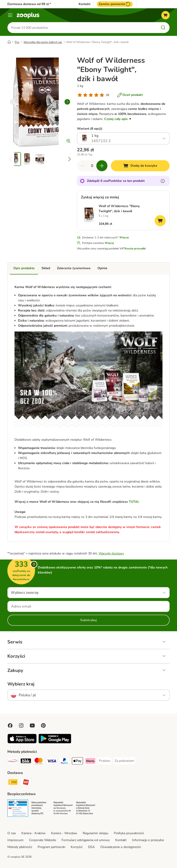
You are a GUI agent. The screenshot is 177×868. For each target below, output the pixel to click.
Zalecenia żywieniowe (74, 268)
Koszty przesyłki (135, 248)
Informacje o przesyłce (148, 840)
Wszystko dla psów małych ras (43, 42)
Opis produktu (24, 268)
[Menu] (10, 15)
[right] (67, 102)
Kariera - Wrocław (64, 833)
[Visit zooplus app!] (22, 742)
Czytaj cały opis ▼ (118, 119)
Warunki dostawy (111, 553)
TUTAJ (134, 502)
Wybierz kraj (21, 684)
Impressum (15, 840)
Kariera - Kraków (34, 833)
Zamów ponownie (115, 4)
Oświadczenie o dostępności (121, 847)
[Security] (18, 809)
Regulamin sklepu (96, 833)
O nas (12, 833)
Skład (46, 268)
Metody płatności (20, 847)
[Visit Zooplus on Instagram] (21, 725)
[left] (12, 102)
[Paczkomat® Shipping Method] (13, 783)
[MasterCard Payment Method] (39, 762)
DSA (91, 847)
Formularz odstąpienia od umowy (86, 840)
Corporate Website (43, 840)
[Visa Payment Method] (52, 762)
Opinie (102, 268)
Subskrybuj (88, 620)
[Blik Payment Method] (26, 762)
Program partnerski (51, 847)
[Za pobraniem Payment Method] (124, 761)
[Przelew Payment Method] (105, 761)
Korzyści (77, 847)
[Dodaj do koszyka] (140, 166)
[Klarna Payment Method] (90, 762)
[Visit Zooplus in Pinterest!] (43, 725)
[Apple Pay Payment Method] (77, 762)
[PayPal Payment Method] (65, 762)
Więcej (124, 237)
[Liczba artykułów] (92, 166)
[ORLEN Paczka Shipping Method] (26, 783)
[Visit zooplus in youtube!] (32, 725)
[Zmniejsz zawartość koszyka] (83, 166)
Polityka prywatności (129, 833)
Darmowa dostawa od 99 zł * (29, 4)
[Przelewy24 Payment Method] (13, 762)
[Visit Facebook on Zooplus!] (10, 725)
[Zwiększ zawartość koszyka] (102, 166)
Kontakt (84, 4)
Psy (17, 42)
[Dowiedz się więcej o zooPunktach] (163, 181)
